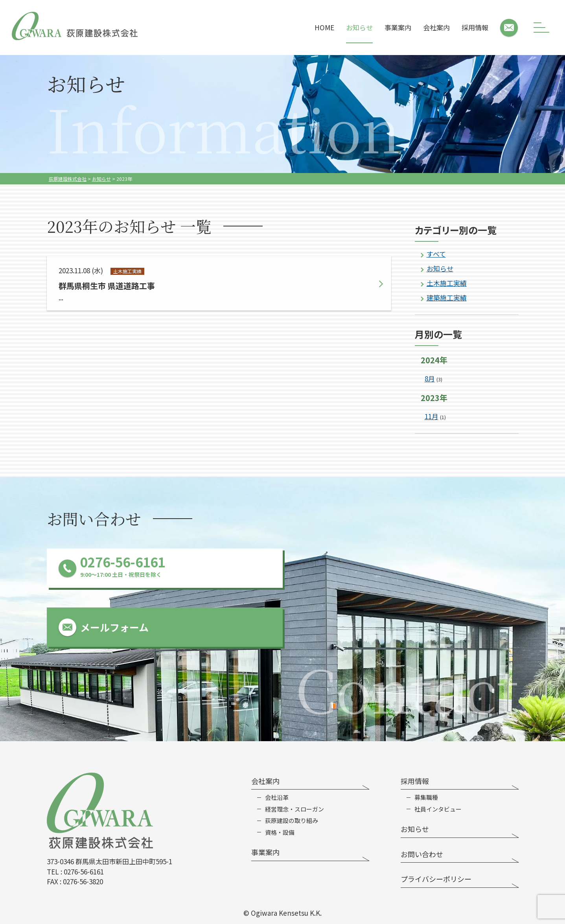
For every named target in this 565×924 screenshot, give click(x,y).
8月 (430, 378)
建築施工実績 (447, 297)
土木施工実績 (447, 283)
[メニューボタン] (541, 28)
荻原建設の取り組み (292, 821)
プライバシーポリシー (436, 879)
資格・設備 (280, 832)
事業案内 (398, 27)
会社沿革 (277, 797)
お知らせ (359, 27)
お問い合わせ (422, 854)
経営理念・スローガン (294, 809)
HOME (324, 27)
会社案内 (436, 27)
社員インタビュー (438, 809)
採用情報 (475, 27)
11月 (432, 416)
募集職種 (426, 797)
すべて (436, 254)
